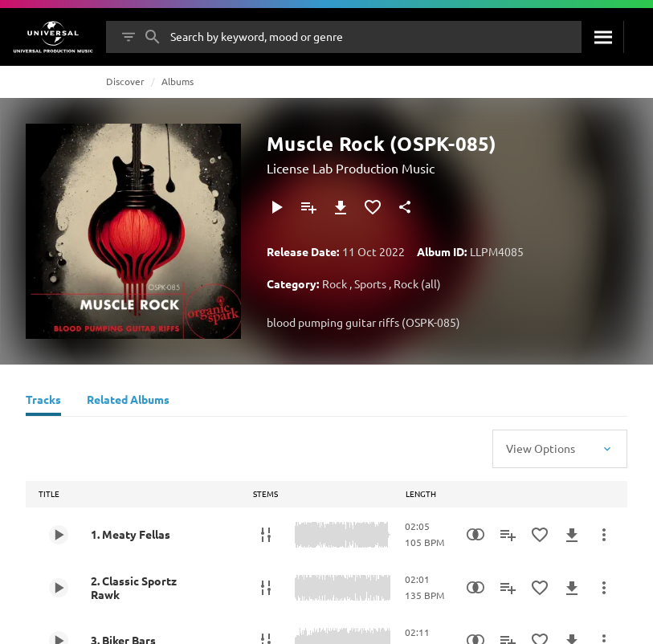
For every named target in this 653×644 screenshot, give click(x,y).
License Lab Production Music (351, 168)
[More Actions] (604, 535)
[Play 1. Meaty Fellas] (59, 535)
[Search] (602, 37)
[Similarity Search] (475, 535)
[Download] (341, 207)
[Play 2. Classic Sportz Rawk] (59, 588)
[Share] (405, 207)
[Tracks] (43, 401)
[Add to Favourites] (373, 207)
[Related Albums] (128, 401)
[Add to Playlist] (308, 207)
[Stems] (266, 535)
